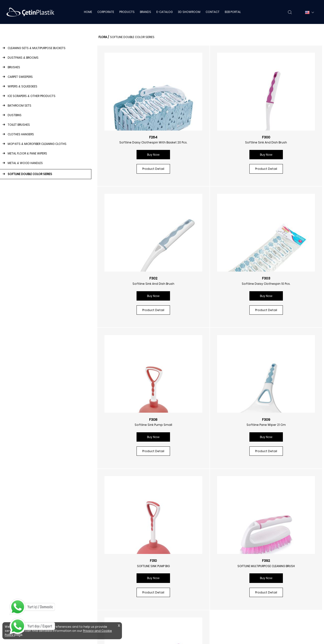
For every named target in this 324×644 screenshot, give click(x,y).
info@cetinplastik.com (26, 560)
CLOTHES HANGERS (21, 134)
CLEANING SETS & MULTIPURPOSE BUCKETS (37, 48)
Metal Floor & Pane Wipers (109, 602)
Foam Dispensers (183, 538)
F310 (134, 418)
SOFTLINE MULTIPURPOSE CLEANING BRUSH (207, 424)
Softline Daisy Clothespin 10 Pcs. (134, 282)
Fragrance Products (185, 552)
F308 (207, 277)
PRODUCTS (127, 12)
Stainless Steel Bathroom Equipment (198, 595)
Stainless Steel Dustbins (189, 588)
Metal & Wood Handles (107, 610)
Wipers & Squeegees (105, 552)
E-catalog (259, 523)
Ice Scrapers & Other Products (112, 559)
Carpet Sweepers (103, 545)
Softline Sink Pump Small (206, 282)
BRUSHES (14, 67)
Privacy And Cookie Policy (270, 545)
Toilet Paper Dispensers (188, 567)
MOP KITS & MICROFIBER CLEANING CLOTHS (37, 144)
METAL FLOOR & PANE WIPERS (27, 153)
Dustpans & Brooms (104, 531)
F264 (133, 136)
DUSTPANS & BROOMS (23, 58)
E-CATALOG (165, 12)
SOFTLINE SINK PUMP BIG (134, 424)
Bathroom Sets (101, 567)
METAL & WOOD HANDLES (25, 163)
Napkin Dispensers (184, 523)
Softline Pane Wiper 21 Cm (280, 282)
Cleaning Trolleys (183, 610)
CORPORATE (106, 12)
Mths (255, 552)
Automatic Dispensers (187, 574)
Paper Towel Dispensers (188, 559)
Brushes (95, 538)
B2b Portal (259, 538)
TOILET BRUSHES (19, 125)
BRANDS (146, 12)
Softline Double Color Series (111, 617)
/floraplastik (183, 488)
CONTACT (213, 12)
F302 (280, 136)
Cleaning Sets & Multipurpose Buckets (118, 523)
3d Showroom (262, 531)
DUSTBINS (15, 115)
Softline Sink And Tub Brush (280, 424)
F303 (133, 277)
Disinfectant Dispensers (189, 545)
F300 (207, 136)
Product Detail (133, 173)
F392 (206, 418)
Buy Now (133, 159)
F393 (280, 418)
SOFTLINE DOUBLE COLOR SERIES (30, 174)
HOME (88, 12)
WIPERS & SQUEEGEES (22, 86)
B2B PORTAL (233, 12)
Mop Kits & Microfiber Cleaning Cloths (118, 595)
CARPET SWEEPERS (20, 77)
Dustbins (96, 574)
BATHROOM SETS (19, 105)
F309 (280, 277)
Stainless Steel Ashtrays (189, 602)
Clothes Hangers (102, 588)
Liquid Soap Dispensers (188, 531)
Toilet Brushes (100, 581)
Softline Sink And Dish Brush (206, 141)
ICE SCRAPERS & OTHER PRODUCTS (32, 96)
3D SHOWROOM (189, 12)
